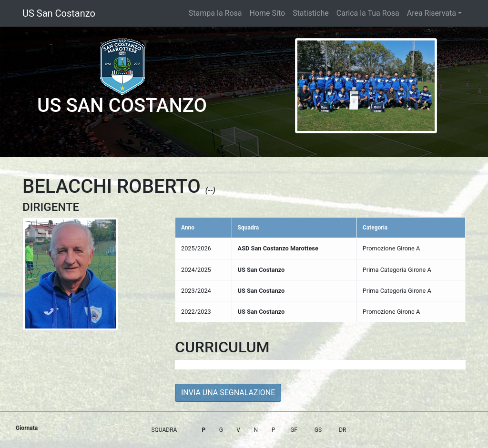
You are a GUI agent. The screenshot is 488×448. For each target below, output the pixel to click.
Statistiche (311, 13)
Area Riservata (432, 13)
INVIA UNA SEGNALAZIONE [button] (228, 393)
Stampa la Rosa (215, 13)
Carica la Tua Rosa (368, 13)
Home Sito (268, 13)
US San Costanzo (59, 13)
